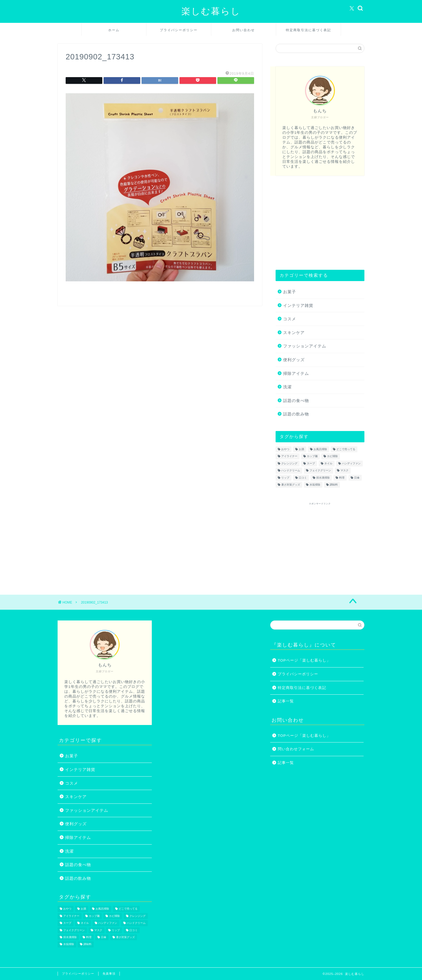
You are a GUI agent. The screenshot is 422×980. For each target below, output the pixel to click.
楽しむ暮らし (211, 11)
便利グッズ (294, 360)
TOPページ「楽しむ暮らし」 (304, 660)
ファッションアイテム (305, 346)
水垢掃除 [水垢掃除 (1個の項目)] (315, 485)
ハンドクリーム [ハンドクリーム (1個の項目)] (291, 471)
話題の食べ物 (296, 401)
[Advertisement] (320, 223)
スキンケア (294, 333)
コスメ (290, 319)
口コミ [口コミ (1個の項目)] (303, 478)
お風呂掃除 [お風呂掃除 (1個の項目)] (320, 449)
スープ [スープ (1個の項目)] (311, 463)
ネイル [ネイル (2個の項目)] (328, 463)
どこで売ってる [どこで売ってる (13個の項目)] (346, 449)
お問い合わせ (244, 30)
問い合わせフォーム (296, 749)
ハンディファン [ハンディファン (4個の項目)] (351, 463)
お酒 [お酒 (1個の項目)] (301, 449)
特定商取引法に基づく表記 (308, 30)
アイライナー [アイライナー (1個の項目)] (289, 456)
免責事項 (109, 974)
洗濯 (287, 387)
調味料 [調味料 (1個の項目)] (334, 485)
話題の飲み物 (296, 414)
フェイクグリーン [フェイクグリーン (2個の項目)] (320, 471)
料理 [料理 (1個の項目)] (342, 478)
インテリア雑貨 (298, 305)
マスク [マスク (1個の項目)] (344, 471)
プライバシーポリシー (179, 30)
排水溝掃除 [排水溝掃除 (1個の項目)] (323, 478)
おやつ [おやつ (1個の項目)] (285, 449)
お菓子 (290, 292)
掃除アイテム (296, 373)
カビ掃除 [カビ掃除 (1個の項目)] (332, 456)
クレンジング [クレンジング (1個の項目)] (289, 463)
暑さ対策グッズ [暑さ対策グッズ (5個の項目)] (291, 485)
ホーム (114, 30)
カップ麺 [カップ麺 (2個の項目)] (312, 456)
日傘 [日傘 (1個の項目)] (357, 478)
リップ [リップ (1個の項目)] (285, 478)
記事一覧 (286, 701)
